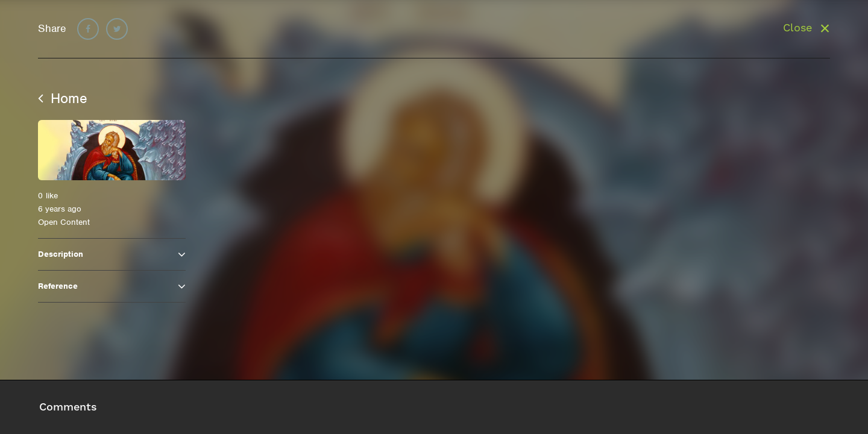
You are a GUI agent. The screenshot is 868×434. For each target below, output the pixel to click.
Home (63, 98)
